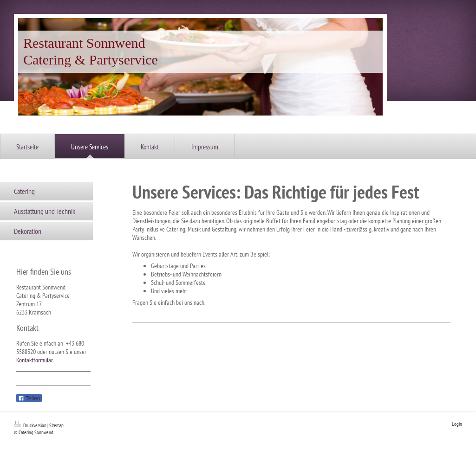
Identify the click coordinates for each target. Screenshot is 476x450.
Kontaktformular (34, 360)
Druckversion (31, 425)
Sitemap (56, 425)
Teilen (29, 399)
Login (457, 424)
